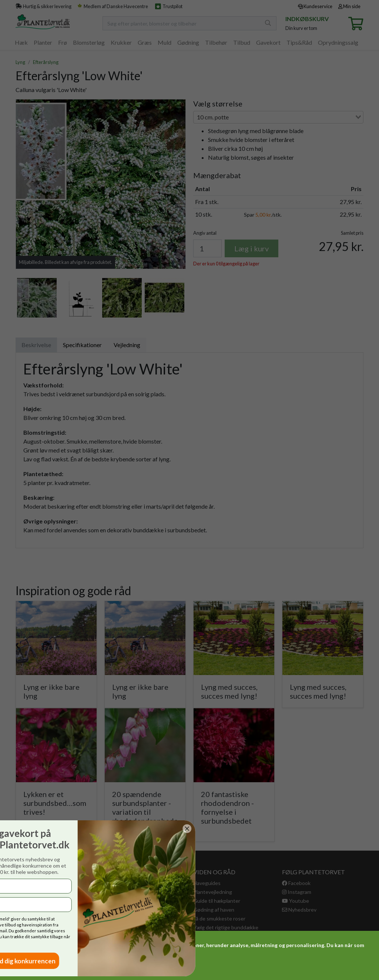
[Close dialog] (33, 829)
